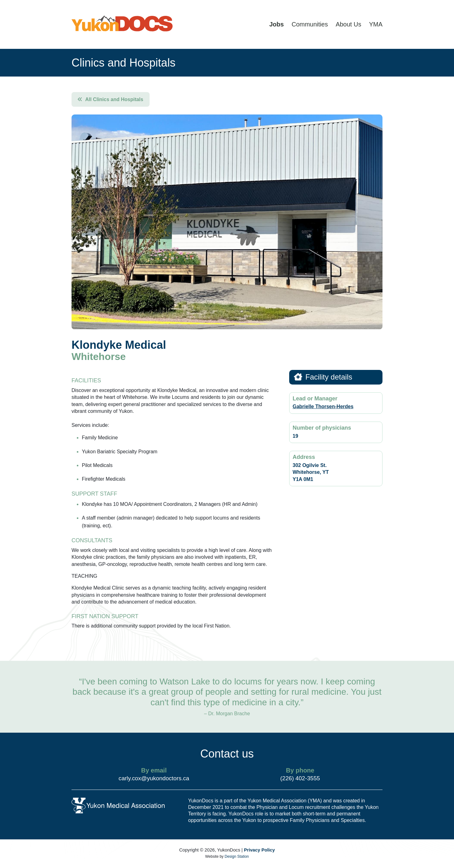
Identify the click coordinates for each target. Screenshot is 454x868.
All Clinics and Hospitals (111, 99)
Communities (310, 24)
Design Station (237, 856)
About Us (348, 24)
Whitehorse (99, 357)
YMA (376, 24)
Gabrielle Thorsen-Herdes (323, 406)
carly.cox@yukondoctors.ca (154, 778)
